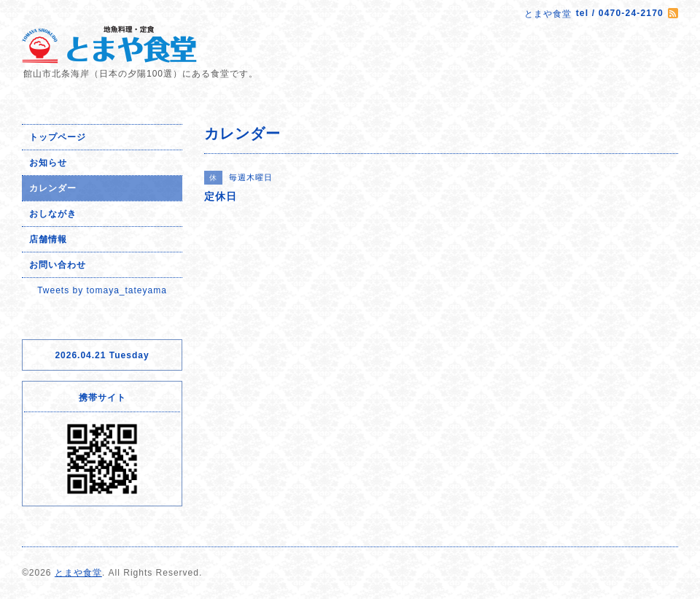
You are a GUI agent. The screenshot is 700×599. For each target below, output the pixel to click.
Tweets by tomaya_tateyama (102, 290)
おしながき (53, 214)
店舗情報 (48, 239)
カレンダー (53, 188)
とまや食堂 (78, 573)
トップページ (58, 137)
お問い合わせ (58, 265)
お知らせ (48, 163)
